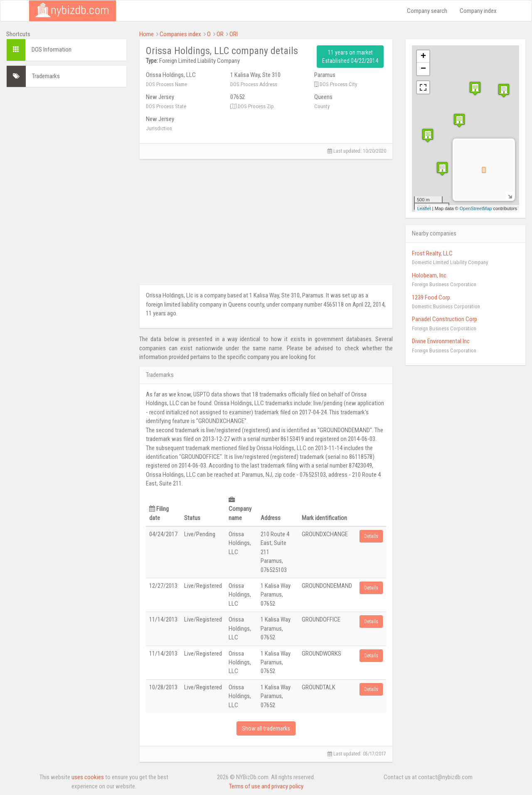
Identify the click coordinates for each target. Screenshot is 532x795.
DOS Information (52, 50)
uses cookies (88, 777)
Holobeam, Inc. (430, 275)
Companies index (180, 34)
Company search (427, 11)
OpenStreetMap (476, 208)
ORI (234, 34)
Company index (478, 11)
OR (220, 34)
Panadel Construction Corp (445, 319)
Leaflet (424, 208)
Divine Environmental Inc (441, 341)
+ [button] (423, 57)
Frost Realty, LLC (432, 253)
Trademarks (46, 76)
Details (371, 536)
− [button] (423, 69)
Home (147, 34)
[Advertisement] (66, 218)
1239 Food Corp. (432, 297)
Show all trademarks (266, 728)
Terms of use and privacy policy (266, 786)
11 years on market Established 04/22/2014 (350, 57)
